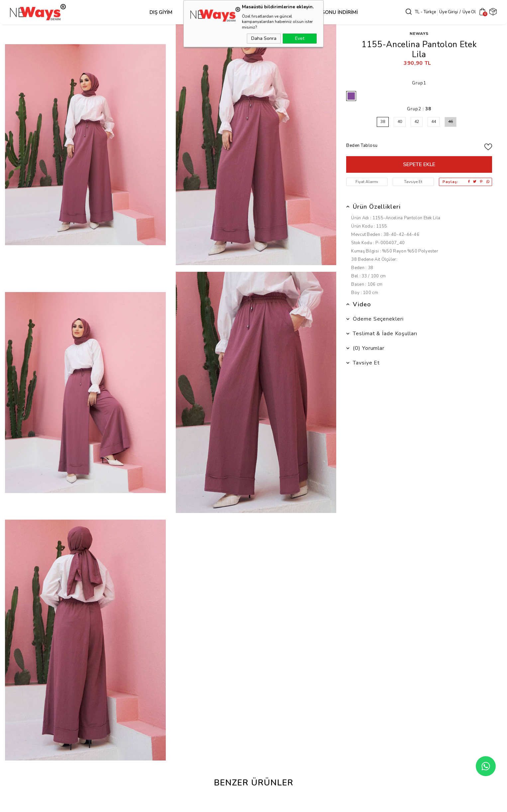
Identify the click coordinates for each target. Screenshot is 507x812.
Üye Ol (464, 12)
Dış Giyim (157, 12)
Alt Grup (239, 12)
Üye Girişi (444, 12)
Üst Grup (198, 12)
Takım (275, 12)
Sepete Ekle (419, 164)
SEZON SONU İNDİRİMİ (327, 12)
